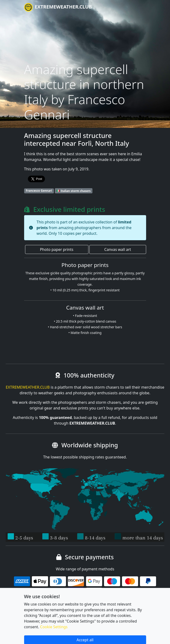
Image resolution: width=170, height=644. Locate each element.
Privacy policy (67, 616)
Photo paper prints (57, 249)
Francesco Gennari (39, 191)
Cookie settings (38, 616)
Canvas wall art (118, 249)
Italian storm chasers (74, 191)
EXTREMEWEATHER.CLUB (58, 7)
